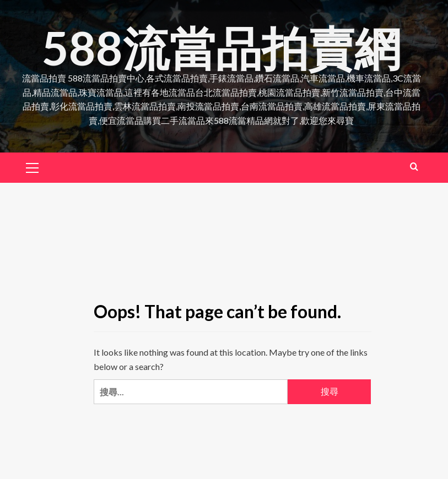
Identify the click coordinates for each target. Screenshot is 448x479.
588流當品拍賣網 (221, 48)
